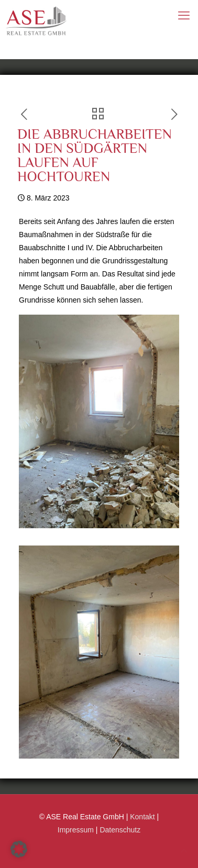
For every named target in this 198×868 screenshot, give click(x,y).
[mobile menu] (184, 16)
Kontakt (142, 817)
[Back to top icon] (184, 851)
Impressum (76, 830)
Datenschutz (120, 830)
